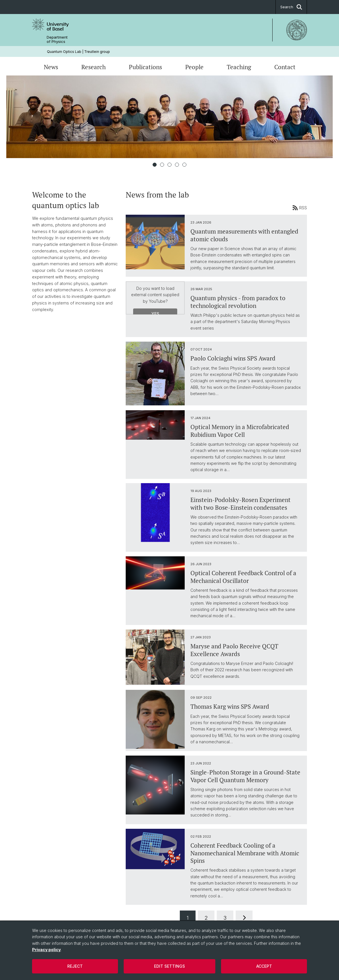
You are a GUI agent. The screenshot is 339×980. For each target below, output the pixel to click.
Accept (264, 966)
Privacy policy (46, 950)
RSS (300, 208)
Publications (145, 67)
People (194, 67)
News (51, 67)
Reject (75, 966)
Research (93, 67)
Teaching (239, 67)
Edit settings (169, 966)
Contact (285, 67)
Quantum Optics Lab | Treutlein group (78, 52)
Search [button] (291, 7)
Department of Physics (57, 39)
